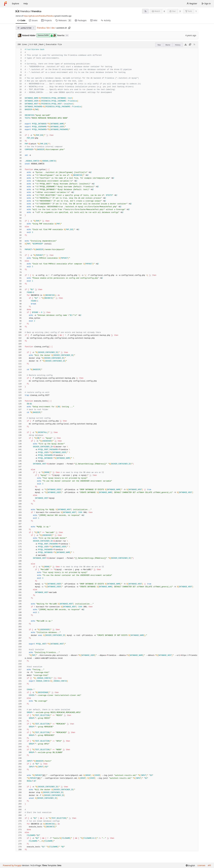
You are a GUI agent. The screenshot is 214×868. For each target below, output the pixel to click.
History (178, 45)
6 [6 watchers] (164, 11)
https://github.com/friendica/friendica (39, 16)
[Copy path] (69, 28)
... (67, 35)
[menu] (190, 865)
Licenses (201, 865)
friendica (25, 11)
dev (53, 28)
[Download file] (186, 45)
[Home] (5, 4)
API (209, 865)
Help (26, 4)
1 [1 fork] (196, 11)
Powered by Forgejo (12, 865)
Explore (15, 4)
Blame (168, 45)
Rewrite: (61, 35)
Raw (159, 45)
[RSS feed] (145, 11)
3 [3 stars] (180, 11)
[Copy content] (190, 45)
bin (48, 28)
